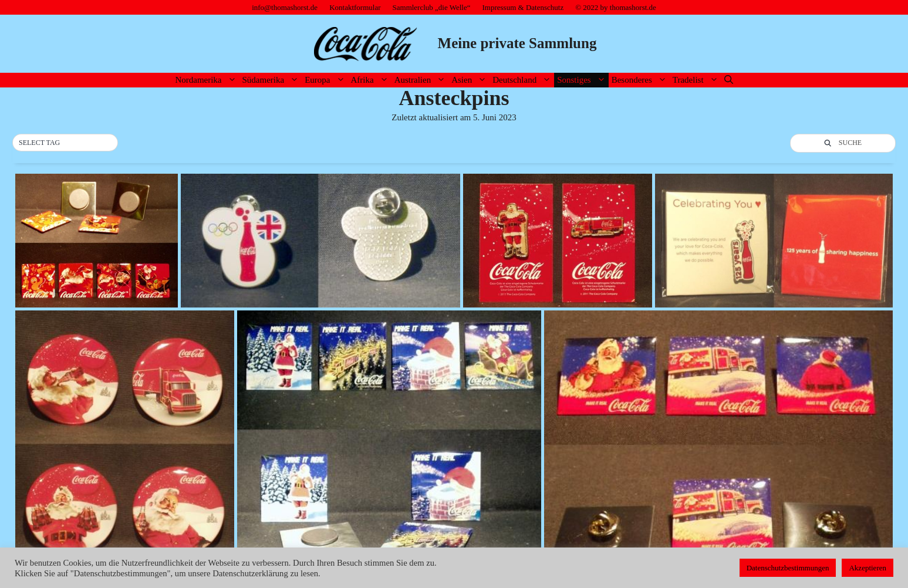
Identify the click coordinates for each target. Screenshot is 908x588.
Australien (421, 80)
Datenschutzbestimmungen (788, 568)
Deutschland (523, 80)
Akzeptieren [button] (868, 568)
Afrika (371, 80)
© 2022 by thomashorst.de (616, 7)
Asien (470, 80)
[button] (65, 143)
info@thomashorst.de (285, 7)
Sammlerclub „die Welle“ (432, 7)
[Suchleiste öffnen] (729, 80)
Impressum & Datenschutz (523, 7)
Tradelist (697, 80)
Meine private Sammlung (517, 43)
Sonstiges (583, 80)
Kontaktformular (355, 7)
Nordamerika (207, 80)
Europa (326, 80)
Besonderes (641, 80)
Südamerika (272, 80)
